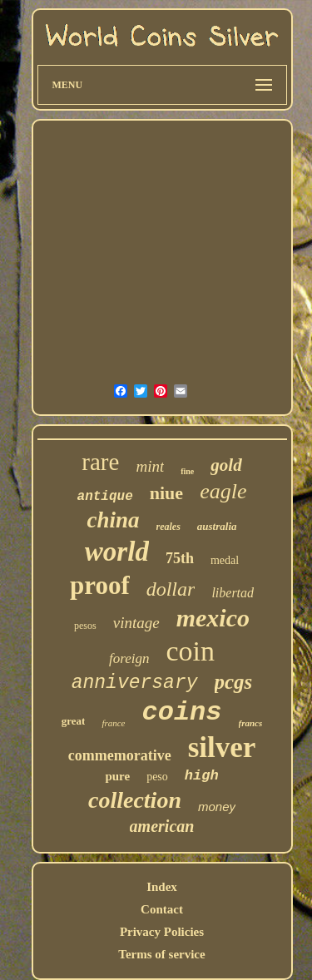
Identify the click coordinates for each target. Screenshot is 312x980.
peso (157, 777)
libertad (233, 593)
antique (105, 497)
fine (187, 471)
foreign (129, 658)
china (113, 520)
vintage (136, 623)
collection (135, 800)
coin (190, 651)
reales (168, 527)
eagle (223, 491)
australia (217, 526)
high (202, 776)
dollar (171, 589)
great (74, 721)
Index (162, 887)
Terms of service (161, 954)
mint (150, 466)
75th (180, 558)
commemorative (120, 755)
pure (117, 776)
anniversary (135, 683)
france (113, 723)
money (217, 807)
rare (100, 462)
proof (100, 585)
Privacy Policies (162, 932)
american (162, 826)
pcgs (234, 682)
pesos (85, 626)
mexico (213, 618)
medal (225, 560)
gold (226, 465)
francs (251, 723)
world (117, 552)
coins (182, 713)
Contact (162, 909)
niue (166, 493)
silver (222, 747)
